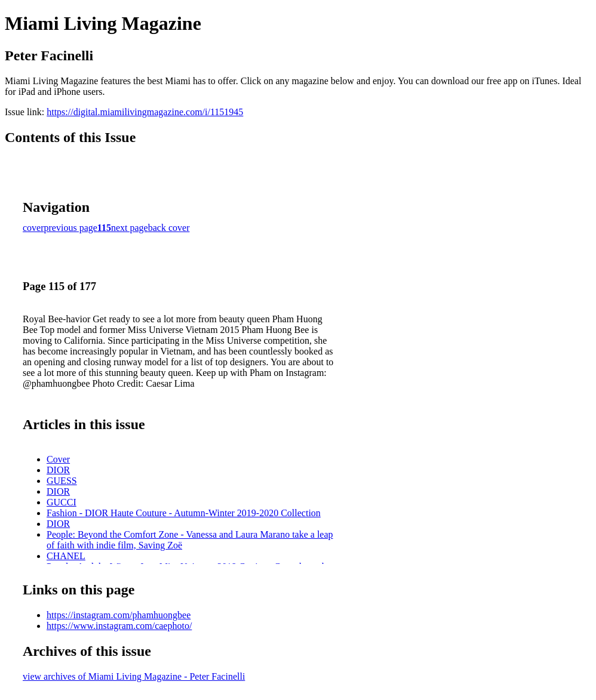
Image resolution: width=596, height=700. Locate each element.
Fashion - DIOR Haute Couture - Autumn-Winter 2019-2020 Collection (184, 513)
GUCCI (62, 502)
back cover (169, 228)
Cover (58, 459)
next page (130, 228)
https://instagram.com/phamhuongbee (119, 615)
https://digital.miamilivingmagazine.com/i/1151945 (145, 112)
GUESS (62, 481)
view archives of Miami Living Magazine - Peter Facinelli (134, 676)
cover (33, 228)
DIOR (58, 470)
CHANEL (66, 556)
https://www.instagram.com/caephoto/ (119, 626)
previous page (71, 228)
